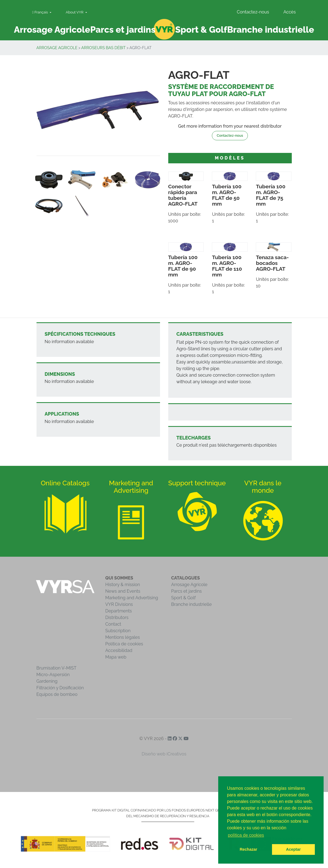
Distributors (117, 618)
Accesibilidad (119, 650)
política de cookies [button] (246, 835)
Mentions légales (123, 637)
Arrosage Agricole (57, 48)
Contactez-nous (253, 12)
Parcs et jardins (187, 591)
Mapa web (116, 657)
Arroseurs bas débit (103, 48)
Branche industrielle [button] (270, 30)
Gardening (47, 681)
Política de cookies (124, 644)
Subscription (118, 631)
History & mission (123, 585)
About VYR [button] (75, 12)
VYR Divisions (119, 604)
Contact (113, 624)
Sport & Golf (184, 598)
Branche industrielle (192, 604)
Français (41, 12)
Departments (119, 611)
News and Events (123, 591)
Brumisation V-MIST (57, 668)
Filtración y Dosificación (60, 688)
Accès (289, 12)
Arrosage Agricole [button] (52, 30)
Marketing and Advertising (132, 598)
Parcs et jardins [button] (123, 30)
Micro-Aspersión (53, 675)
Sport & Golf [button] (201, 30)
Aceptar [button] (293, 849)
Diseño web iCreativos (164, 754)
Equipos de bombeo (57, 694)
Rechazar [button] (248, 849)
